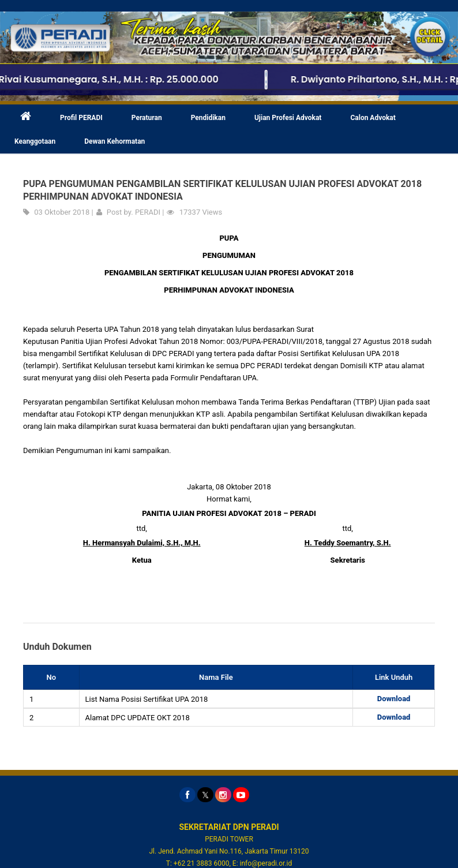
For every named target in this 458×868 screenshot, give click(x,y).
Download (394, 699)
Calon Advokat (373, 118)
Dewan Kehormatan (114, 141)
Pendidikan (208, 118)
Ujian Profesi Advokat (288, 118)
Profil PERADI (81, 118)
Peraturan (147, 118)
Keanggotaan (35, 141)
